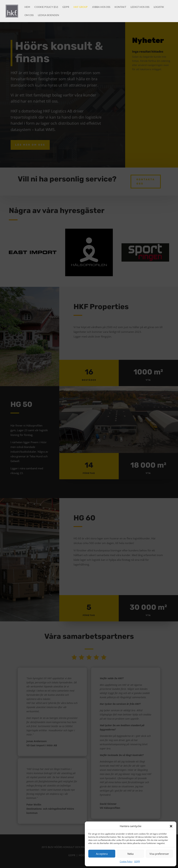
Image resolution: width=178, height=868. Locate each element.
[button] (171, 826)
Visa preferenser (159, 854)
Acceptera (102, 854)
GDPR (137, 861)
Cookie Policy (126, 861)
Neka (130, 854)
